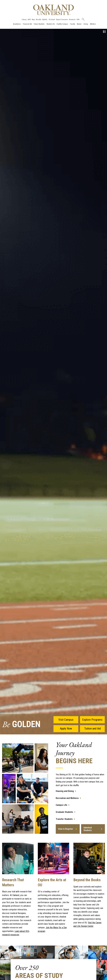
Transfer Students (64, 819)
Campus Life (61, 805)
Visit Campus (66, 720)
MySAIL (45, 20)
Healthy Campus (62, 24)
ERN (78, 20)
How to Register (66, 829)
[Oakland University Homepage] (53, 10)
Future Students (39, 24)
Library (24, 20)
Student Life (51, 24)
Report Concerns (62, 20)
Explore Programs (92, 720)
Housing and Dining (65, 791)
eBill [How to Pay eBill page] (29, 20)
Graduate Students (64, 812)
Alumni (79, 24)
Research (72, 20)
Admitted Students (88, 829)
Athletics (93, 24)
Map (33, 20)
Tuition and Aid (92, 729)
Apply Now (66, 729)
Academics (17, 24)
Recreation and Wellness (67, 798)
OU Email (52, 20)
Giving (86, 24)
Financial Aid (27, 24)
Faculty (72, 24)
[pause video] (104, 32)
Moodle (39, 20)
